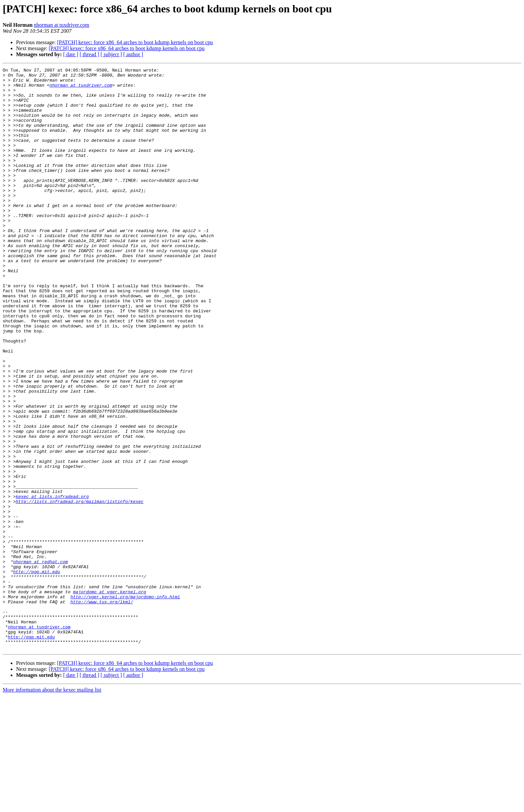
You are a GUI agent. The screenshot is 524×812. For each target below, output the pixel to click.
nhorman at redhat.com (40, 661)
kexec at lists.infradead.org (52, 583)
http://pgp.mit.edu (36, 673)
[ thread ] (89, 54)
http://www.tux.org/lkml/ (102, 709)
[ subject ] (111, 54)
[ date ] (71, 54)
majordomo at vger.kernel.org (110, 697)
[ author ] (133, 54)
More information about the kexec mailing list (52, 806)
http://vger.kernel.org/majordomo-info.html (125, 703)
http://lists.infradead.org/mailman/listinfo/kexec (80, 589)
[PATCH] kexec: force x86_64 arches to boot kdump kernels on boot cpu (135, 42)
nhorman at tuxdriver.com (61, 25)
